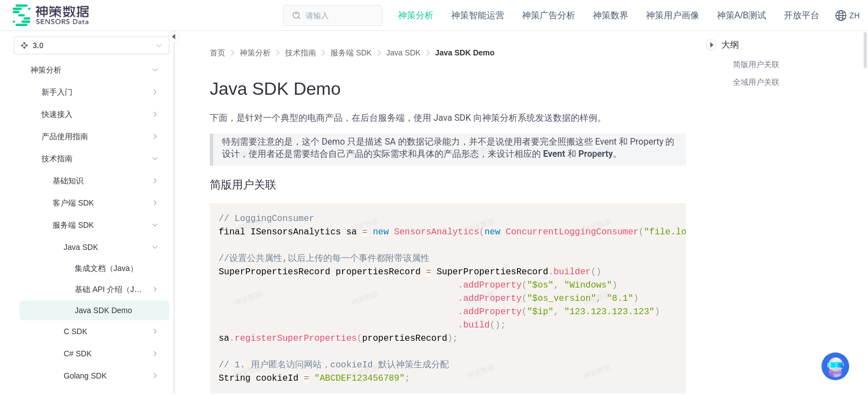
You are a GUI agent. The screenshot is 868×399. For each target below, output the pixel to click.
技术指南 (301, 53)
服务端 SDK (351, 53)
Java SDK (404, 53)
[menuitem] (94, 92)
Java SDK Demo (465, 53)
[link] (255, 53)
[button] (847, 16)
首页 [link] (218, 53)
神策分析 (255, 53)
